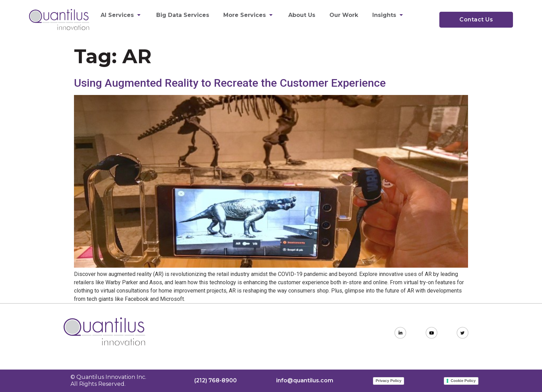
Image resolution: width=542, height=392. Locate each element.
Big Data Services (183, 15)
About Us (302, 15)
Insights (388, 15)
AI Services (121, 15)
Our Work (344, 15)
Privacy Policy (389, 381)
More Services (249, 15)
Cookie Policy (463, 381)
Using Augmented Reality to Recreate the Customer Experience (230, 83)
